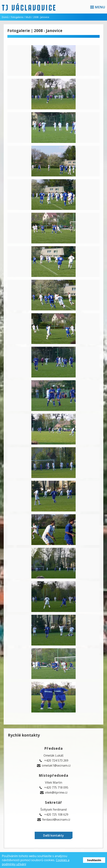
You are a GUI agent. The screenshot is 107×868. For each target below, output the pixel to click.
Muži (28, 17)
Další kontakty (53, 835)
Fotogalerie (17, 17)
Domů (5, 17)
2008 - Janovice (41, 17)
